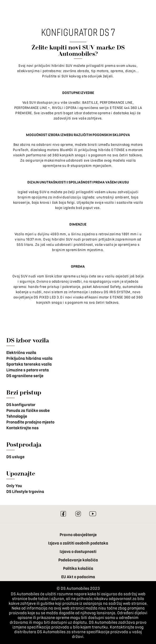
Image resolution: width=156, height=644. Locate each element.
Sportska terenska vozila (29, 364)
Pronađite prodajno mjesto (30, 422)
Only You (14, 486)
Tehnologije (17, 416)
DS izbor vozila (28, 340)
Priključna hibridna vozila (29, 358)
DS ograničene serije (25, 376)
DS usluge (15, 457)
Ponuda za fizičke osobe (28, 411)
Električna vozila (21, 353)
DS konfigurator (21, 405)
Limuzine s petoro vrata (28, 370)
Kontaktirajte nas (22, 428)
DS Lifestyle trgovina (25, 492)
